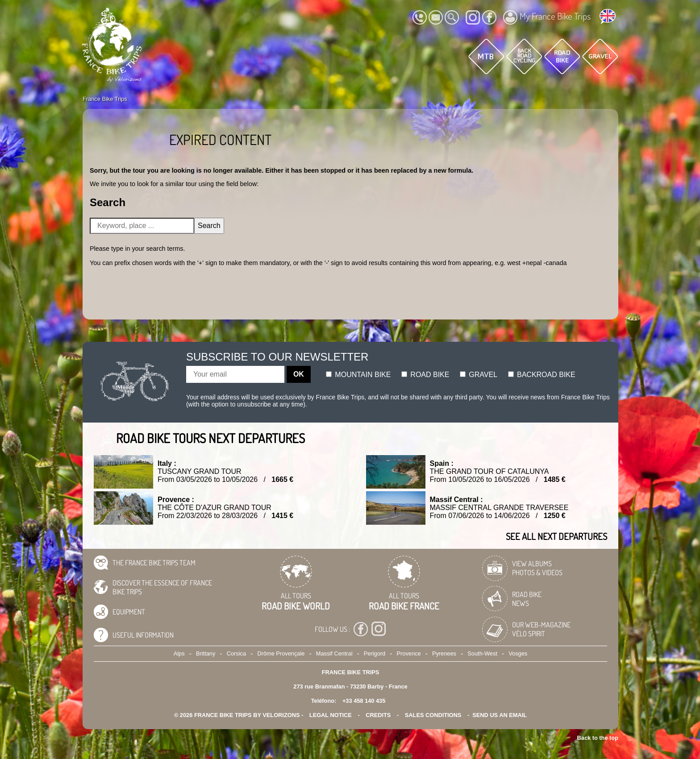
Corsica (236, 653)
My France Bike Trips (547, 17)
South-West (482, 653)
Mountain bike (358, 375)
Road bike (425, 375)
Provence (409, 653)
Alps (179, 653)
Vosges (518, 653)
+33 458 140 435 (364, 701)
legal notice (331, 715)
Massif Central (334, 653)
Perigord (375, 653)
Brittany (206, 653)
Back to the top (598, 738)
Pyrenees (444, 653)
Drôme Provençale (281, 653)
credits (378, 715)
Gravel (479, 375)
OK (299, 374)
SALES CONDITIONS (433, 715)
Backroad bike (542, 375)
